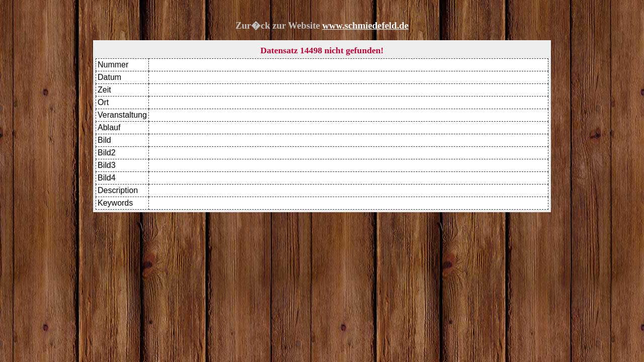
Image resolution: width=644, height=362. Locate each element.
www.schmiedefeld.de (366, 25)
